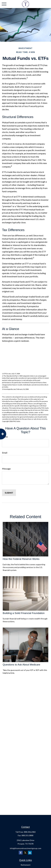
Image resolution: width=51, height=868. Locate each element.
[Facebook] (21, 853)
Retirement (26, 865)
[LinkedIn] (30, 853)
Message (6, 469)
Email (5, 453)
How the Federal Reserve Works (21, 559)
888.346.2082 (30, 832)
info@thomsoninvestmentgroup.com (26, 848)
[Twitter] (25, 853)
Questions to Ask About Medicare (21, 665)
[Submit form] (9, 493)
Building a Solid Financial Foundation (24, 613)
